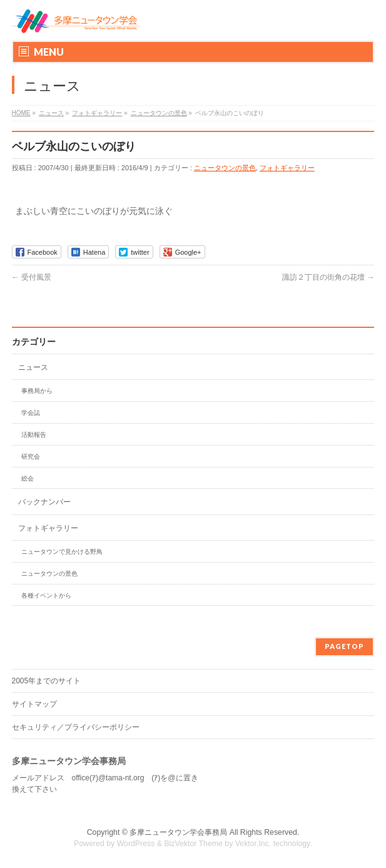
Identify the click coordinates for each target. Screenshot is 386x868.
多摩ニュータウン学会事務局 (178, 832)
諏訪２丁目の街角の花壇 (328, 277)
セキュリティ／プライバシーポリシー (76, 727)
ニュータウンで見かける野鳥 (62, 552)
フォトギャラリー (287, 168)
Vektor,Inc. (253, 844)
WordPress (136, 844)
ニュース (33, 367)
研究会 (31, 457)
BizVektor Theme (193, 844)
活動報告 (34, 435)
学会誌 (31, 413)
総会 (28, 478)
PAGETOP (344, 646)
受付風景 (32, 277)
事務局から (37, 391)
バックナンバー (44, 502)
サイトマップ (34, 704)
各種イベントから (46, 595)
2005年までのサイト (47, 681)
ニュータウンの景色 (225, 168)
